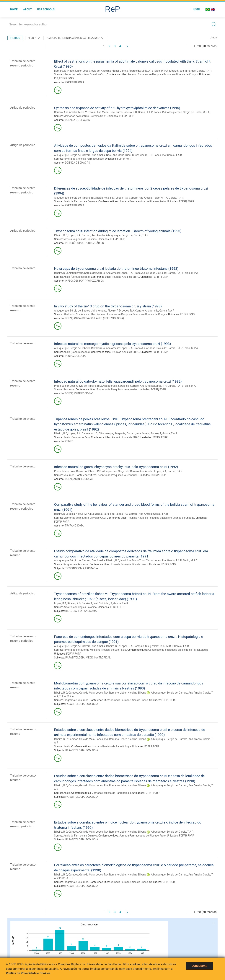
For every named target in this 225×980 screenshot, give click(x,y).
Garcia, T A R (204, 71)
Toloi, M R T (166, 646)
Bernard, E (60, 71)
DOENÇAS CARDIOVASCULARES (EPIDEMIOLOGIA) (94, 318)
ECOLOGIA (92, 704)
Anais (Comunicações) (77, 277)
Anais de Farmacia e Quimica (80, 201)
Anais (67, 746)
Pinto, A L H (66, 878)
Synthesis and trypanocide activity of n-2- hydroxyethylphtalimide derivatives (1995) (117, 108)
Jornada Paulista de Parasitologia (111, 746)
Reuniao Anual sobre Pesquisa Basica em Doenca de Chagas (163, 74)
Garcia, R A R (167, 311)
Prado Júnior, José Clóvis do (83, 71)
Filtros (15, 38)
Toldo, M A (190, 386)
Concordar (199, 966)
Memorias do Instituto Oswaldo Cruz (85, 74)
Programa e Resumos (76, 564)
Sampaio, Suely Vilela (146, 646)
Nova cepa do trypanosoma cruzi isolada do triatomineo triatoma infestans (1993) (116, 269)
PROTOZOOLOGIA (75, 356)
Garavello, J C (90, 433)
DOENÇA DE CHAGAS (77, 120)
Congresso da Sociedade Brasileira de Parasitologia (178, 650)
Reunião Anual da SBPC (126, 277)
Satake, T (156, 433)
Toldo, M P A (161, 71)
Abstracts (69, 314)
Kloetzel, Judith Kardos (182, 71)
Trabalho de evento (23, 268)
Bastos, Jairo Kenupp (94, 311)
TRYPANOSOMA (74, 526)
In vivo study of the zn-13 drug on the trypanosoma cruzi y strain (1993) (108, 306)
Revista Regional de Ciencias (80, 239)
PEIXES (69, 441)
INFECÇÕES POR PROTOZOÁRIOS (84, 243)
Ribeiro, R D (130, 112)
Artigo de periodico (23, 108)
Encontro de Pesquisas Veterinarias (117, 389)
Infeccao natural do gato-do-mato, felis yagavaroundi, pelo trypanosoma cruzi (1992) (118, 381)
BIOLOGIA (71, 611)
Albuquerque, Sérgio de (181, 112)
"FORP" (34, 38)
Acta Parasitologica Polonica (80, 607)
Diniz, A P (147, 71)
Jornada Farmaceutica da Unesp (129, 564)
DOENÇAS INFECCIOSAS (79, 393)
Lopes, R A (160, 112)
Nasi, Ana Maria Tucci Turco (106, 112)
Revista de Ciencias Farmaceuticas (84, 159)
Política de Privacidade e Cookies (28, 973)
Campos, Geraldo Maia (82, 693)
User (197, 9)
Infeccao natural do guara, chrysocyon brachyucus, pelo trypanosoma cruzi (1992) (116, 467)
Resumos (69, 389)
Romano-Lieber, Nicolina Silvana (128, 693)
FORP (71, 78)
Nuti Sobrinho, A (103, 603)
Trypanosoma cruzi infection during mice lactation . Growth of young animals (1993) (118, 231)
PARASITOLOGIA (75, 82)
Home (14, 9)
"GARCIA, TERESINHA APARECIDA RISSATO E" (75, 38)
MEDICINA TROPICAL (98, 658)
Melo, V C (84, 112)
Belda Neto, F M (105, 198)
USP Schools (46, 9)
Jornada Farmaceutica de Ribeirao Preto (142, 201)
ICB (56, 78)
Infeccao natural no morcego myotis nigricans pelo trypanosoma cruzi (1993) (112, 344)
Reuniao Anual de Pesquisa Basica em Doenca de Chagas (161, 518)
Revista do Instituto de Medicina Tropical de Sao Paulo (95, 650)
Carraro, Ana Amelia (66, 112)
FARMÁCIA (92, 568)
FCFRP (63, 78)
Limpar (214, 37)
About (27, 9)
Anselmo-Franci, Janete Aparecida (120, 71)
